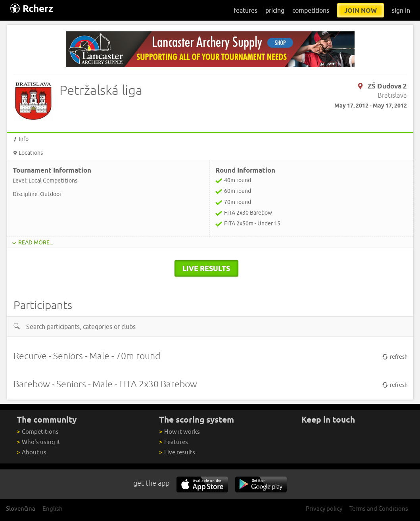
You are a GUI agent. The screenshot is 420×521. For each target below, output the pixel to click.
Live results (177, 452)
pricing (275, 10)
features (245, 10)
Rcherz (32, 9)
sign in (401, 10)
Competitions (37, 432)
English (53, 509)
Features (173, 442)
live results (206, 268)
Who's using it (38, 442)
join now (361, 10)
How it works (179, 432)
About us (31, 452)
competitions (311, 10)
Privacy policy (324, 509)
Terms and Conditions (379, 509)
